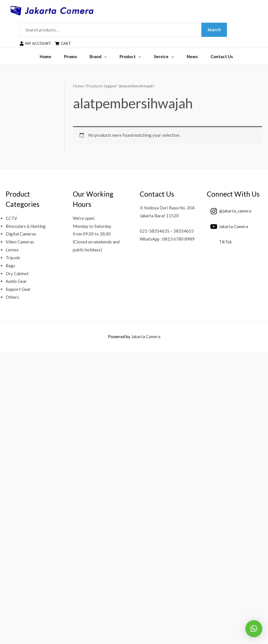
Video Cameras (20, 242)
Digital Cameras (21, 234)
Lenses (12, 250)
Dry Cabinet (17, 273)
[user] (36, 44)
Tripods (13, 258)
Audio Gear (16, 281)
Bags (10, 266)
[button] (254, 629)
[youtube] (227, 227)
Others (12, 297)
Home (78, 86)
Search (214, 30)
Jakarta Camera (146, 336)
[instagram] (229, 211)
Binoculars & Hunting (26, 226)
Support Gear (18, 289)
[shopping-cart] (64, 44)
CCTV (11, 218)
